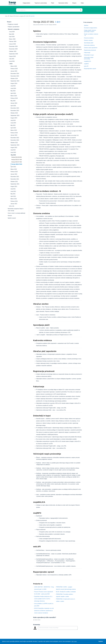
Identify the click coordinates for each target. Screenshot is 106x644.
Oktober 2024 (14, 79)
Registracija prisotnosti (90, 50)
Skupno (11, 16)
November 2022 (15, 140)
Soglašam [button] (101, 641)
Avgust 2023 (14, 118)
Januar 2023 (14, 135)
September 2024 (15, 81)
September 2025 (14, 54)
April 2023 (13, 128)
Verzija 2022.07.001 (17, 164)
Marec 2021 (14, 199)
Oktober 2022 (14, 143)
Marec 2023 (14, 130)
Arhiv (27, 16)
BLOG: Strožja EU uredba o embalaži (67, 592)
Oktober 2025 (13, 51)
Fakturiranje (87, 53)
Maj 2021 (13, 194)
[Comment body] (58, 628)
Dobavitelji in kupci (89, 55)
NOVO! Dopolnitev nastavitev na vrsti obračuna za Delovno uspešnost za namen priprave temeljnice (44, 611)
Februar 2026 (13, 41)
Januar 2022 (14, 174)
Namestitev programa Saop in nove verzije (16, 210)
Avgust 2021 (14, 186)
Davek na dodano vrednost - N (91, 35)
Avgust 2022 (14, 148)
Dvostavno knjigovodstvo (91, 28)
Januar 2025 (14, 71)
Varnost (10, 216)
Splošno (86, 25)
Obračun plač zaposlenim (91, 48)
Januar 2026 (12, 44)
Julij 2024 (13, 86)
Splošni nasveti (12, 218)
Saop (6, 16)
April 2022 (13, 167)
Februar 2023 (14, 133)
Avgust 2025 (12, 56)
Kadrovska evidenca (89, 45)
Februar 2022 (14, 172)
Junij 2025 (12, 61)
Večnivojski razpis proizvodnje (89, 58)
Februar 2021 (14, 201)
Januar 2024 (14, 103)
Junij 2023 (13, 123)
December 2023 (15, 108)
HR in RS (12, 206)
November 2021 (15, 179)
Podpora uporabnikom (14, 27)
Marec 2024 (14, 96)
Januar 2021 (14, 204)
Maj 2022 (32, 16)
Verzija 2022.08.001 (17, 157)
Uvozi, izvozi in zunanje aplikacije (17, 213)
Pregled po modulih (13, 24)
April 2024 (13, 93)
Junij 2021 (13, 191)
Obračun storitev (88, 40)
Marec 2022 (14, 169)
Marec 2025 (14, 66)
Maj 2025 (13, 101)
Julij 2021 (13, 189)
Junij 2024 (13, 88)
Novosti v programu (20, 16)
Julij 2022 (13, 150)
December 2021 (15, 177)
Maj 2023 (13, 125)
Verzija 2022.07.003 (17, 160)
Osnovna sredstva (89, 38)
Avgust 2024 (14, 83)
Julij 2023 (13, 120)
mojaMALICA (87, 61)
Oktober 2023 (14, 113)
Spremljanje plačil (89, 43)
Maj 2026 (12, 34)
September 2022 (15, 145)
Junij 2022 (13, 152)
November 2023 (15, 111)
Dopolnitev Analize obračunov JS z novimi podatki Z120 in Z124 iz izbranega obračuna (43, 599)
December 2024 (15, 74)
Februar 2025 (14, 69)
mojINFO (86, 64)
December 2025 (13, 46)
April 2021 (13, 196)
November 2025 (13, 49)
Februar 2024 (14, 98)
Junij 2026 (12, 32)
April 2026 (12, 37)
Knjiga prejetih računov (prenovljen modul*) (90, 31)
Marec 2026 (12, 39)
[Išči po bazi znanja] (48, 10)
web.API (86, 66)
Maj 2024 (13, 91)
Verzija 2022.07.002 (17, 162)
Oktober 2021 (14, 182)
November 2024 (15, 76)
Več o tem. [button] (74, 641)
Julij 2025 (12, 59)
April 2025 (13, 106)
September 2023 (15, 115)
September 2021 (15, 184)
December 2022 (15, 138)
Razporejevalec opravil (90, 69)
